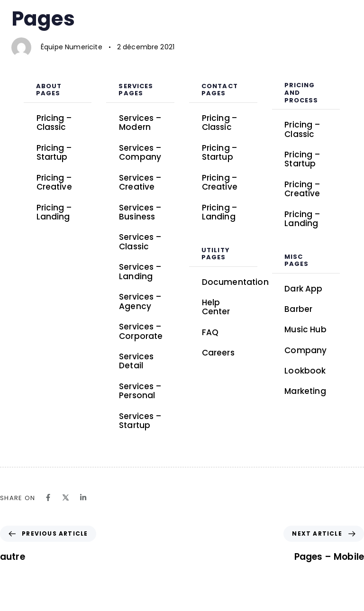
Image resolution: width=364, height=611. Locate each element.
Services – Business (140, 212)
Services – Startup (140, 421)
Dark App (303, 289)
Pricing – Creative (54, 182)
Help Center (216, 307)
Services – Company (140, 153)
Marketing (305, 391)
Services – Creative (140, 182)
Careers (218, 353)
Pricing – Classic (54, 123)
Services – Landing (140, 272)
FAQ (210, 332)
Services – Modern (140, 123)
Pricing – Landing (54, 212)
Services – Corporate (141, 331)
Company (305, 350)
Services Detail (136, 361)
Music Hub (305, 329)
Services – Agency (140, 301)
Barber (298, 309)
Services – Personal (140, 391)
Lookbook (312, 371)
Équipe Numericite (72, 47)
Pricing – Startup (54, 153)
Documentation (230, 282)
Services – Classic (140, 242)
